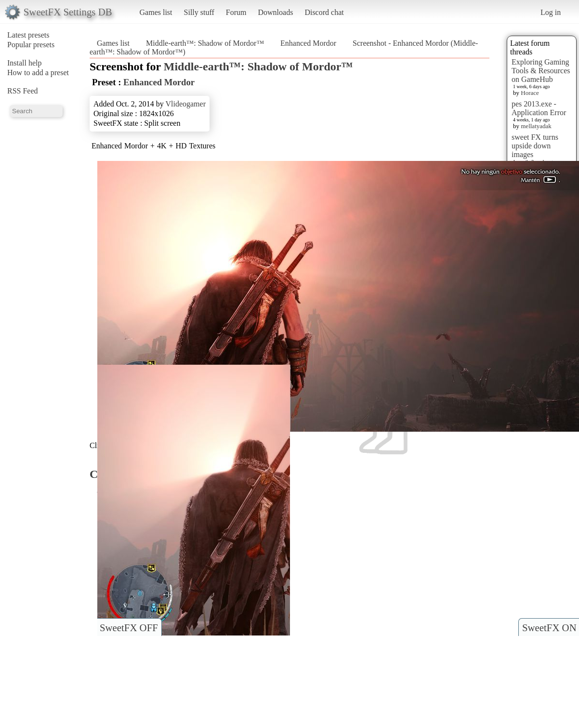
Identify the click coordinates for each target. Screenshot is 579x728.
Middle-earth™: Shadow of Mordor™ (205, 43)
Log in (551, 12)
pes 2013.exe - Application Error (539, 108)
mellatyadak (536, 126)
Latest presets (28, 35)
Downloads (275, 12)
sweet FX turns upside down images (535, 146)
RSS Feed (23, 91)
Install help (25, 63)
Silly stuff (199, 12)
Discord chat (324, 12)
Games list (156, 12)
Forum (236, 12)
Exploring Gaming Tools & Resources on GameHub (541, 71)
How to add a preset (38, 73)
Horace (530, 93)
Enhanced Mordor (308, 43)
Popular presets (31, 45)
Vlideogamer (185, 104)
